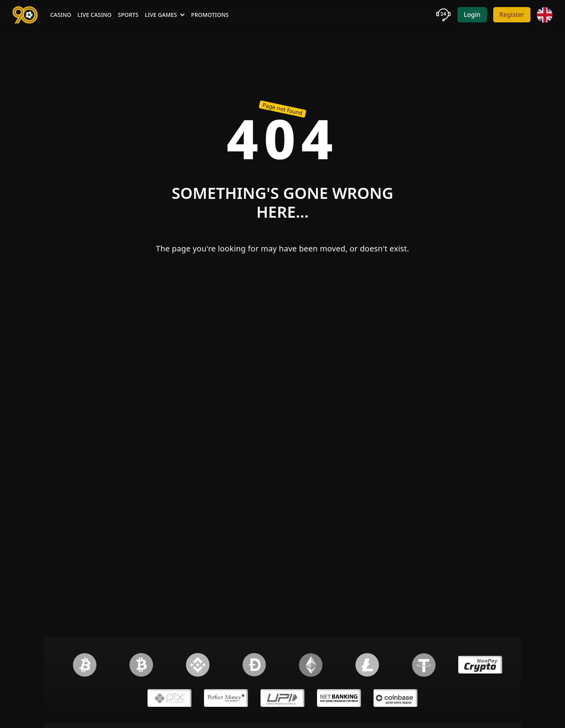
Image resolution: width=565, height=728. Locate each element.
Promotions (210, 15)
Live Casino (95, 15)
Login (472, 15)
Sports (128, 15)
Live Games (165, 15)
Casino (61, 15)
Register (512, 15)
